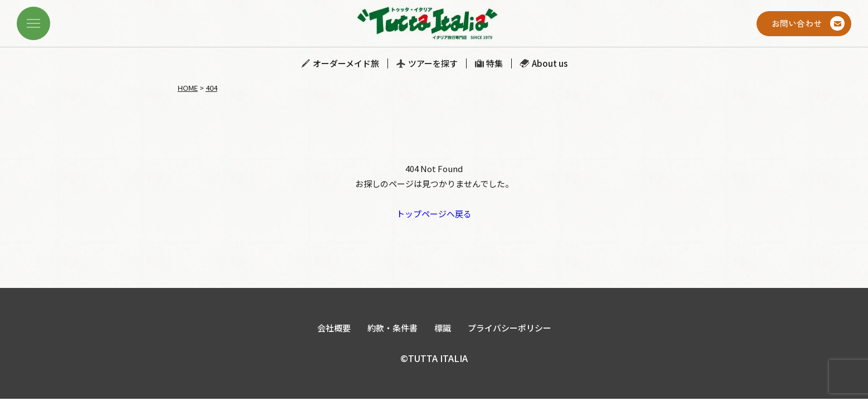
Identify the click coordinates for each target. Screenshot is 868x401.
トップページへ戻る (434, 214)
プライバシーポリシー (510, 328)
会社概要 (334, 328)
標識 (443, 328)
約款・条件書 (392, 328)
